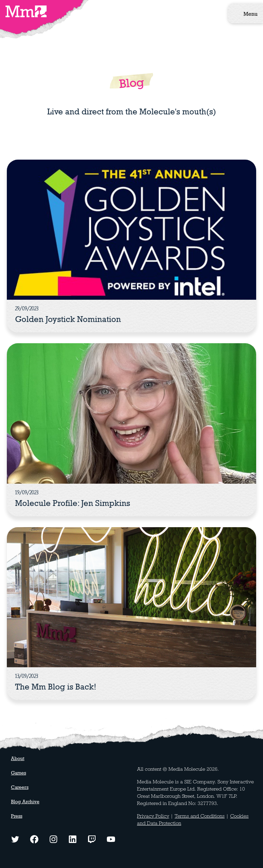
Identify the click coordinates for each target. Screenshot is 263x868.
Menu (251, 14)
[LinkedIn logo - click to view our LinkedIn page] (73, 839)
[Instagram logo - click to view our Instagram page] (53, 839)
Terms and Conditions (200, 816)
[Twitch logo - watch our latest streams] (92, 839)
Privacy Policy (153, 816)
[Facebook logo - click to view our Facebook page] (34, 839)
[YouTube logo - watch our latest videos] (111, 839)
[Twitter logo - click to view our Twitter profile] (15, 839)
